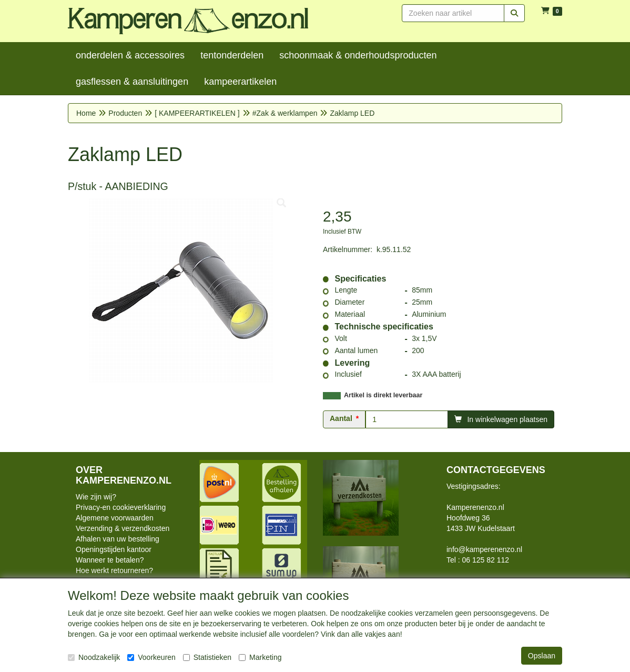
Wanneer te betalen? (110, 560)
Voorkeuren (151, 657)
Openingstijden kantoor (114, 549)
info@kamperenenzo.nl (484, 549)
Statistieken (207, 657)
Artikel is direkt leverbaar (383, 395)
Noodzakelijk (94, 657)
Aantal (341, 418)
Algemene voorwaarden (115, 518)
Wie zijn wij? (96, 497)
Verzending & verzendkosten (123, 528)
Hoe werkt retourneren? (114, 570)
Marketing (260, 657)
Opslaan (542, 656)
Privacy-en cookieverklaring (121, 507)
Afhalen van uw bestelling (118, 539)
